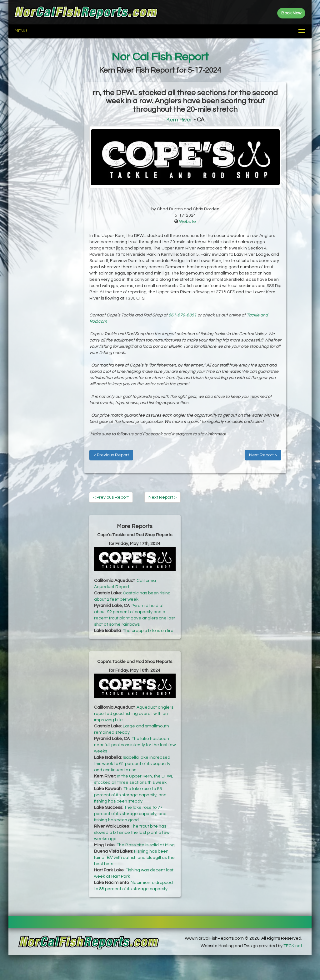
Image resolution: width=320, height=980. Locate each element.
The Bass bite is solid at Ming (146, 845)
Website (187, 222)
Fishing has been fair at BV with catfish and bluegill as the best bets (134, 858)
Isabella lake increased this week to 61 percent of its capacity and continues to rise (132, 764)
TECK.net (293, 946)
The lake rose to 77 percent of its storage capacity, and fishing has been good (130, 814)
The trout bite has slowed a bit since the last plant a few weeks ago (132, 833)
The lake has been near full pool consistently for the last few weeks (135, 745)
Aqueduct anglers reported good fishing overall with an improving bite (134, 714)
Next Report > (263, 455)
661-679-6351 (182, 315)
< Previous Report (111, 455)
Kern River (179, 120)
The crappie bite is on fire (148, 631)
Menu (21, 31)
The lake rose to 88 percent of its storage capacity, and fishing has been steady (130, 795)
